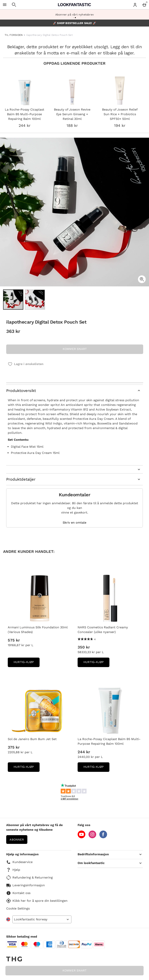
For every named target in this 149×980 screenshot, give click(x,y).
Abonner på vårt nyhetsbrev (74, 15)
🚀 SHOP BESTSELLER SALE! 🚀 (74, 23)
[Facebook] (103, 837)
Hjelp (13, 870)
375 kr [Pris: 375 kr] (14, 747)
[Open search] (14, 5)
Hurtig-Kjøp (27, 663)
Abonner (17, 840)
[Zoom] (142, 279)
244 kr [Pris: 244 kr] (84, 752)
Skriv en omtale (74, 523)
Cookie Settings (18, 908)
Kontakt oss (18, 893)
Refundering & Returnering (29, 878)
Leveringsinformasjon (26, 885)
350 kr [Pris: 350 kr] (84, 647)
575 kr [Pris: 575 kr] (14, 640)
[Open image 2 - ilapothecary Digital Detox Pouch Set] (35, 300)
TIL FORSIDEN (14, 35)
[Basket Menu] (144, 5)
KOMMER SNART (74, 971)
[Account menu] (135, 5)
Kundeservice (19, 862)
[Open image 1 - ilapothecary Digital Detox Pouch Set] (13, 300)
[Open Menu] (5, 5)
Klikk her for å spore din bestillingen (37, 901)
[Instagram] (92, 837)
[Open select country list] (42, 919)
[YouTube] (81, 837)
